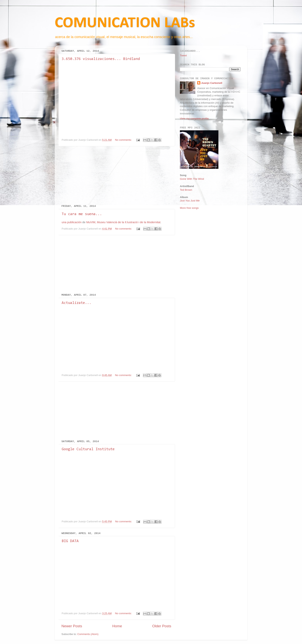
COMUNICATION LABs (125, 23)
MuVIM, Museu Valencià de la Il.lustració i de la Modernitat (123, 222)
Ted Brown (186, 190)
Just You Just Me (190, 201)
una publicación (72, 222)
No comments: (124, 140)
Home (117, 626)
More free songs (189, 208)
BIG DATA (70, 541)
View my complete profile (194, 119)
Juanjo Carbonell (212, 83)
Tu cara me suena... (82, 214)
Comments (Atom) (88, 634)
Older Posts (162, 626)
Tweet (183, 55)
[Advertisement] (116, 176)
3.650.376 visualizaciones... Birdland (101, 59)
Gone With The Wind (192, 179)
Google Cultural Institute (88, 449)
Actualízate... (76, 303)
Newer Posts (72, 626)
